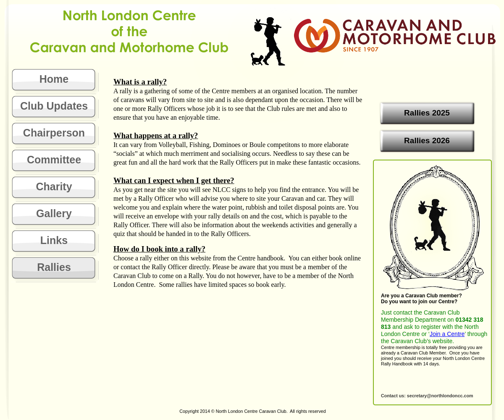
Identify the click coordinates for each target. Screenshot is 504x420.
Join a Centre (447, 334)
